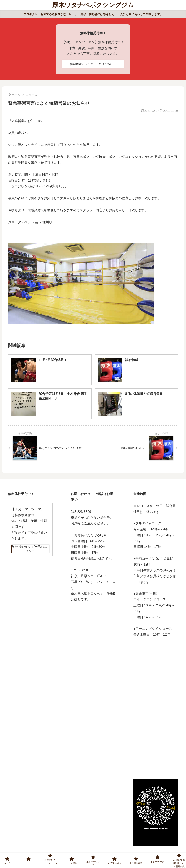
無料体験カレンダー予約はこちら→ (93, 64)
